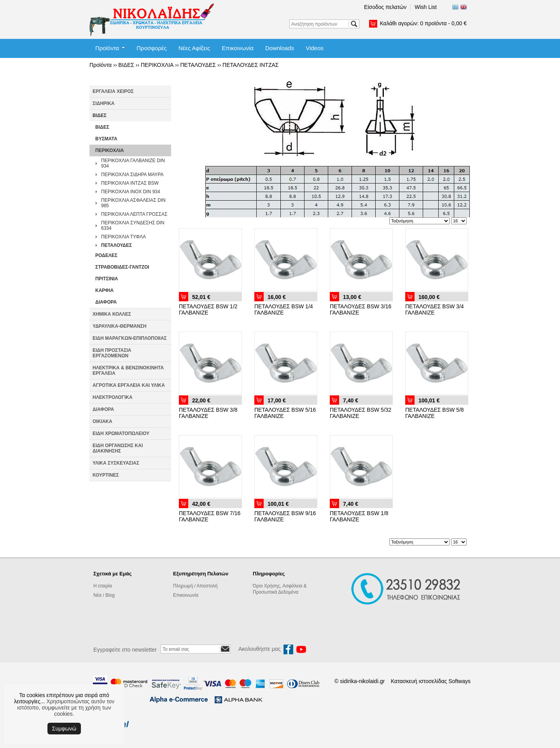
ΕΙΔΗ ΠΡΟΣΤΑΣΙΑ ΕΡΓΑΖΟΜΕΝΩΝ (112, 353)
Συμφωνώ (64, 729)
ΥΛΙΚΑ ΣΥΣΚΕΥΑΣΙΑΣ (116, 463)
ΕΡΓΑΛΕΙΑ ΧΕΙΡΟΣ (113, 91)
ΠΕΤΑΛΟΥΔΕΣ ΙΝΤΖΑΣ (250, 65)
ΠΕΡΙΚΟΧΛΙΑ (157, 65)
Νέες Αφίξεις (194, 48)
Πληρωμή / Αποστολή (195, 586)
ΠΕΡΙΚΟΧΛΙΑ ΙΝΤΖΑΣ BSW (130, 183)
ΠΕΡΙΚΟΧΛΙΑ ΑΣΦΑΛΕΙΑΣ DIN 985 (133, 203)
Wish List (426, 7)
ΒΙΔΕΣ (126, 65)
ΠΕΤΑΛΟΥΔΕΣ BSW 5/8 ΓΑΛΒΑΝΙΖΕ (435, 413)
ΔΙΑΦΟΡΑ (106, 302)
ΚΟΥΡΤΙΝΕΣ (106, 475)
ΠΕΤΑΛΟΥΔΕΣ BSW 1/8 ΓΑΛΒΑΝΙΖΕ (359, 516)
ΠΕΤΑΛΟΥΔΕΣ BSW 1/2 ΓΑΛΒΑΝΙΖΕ (208, 309)
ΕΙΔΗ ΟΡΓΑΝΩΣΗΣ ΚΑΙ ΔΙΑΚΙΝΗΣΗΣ (118, 448)
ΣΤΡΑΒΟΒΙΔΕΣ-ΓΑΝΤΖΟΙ (122, 267)
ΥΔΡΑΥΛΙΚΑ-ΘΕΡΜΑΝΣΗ (119, 326)
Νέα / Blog (104, 595)
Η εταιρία (103, 586)
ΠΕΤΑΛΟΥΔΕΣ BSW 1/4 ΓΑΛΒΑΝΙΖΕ (284, 309)
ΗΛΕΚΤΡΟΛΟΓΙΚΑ (113, 397)
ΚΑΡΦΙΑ (104, 290)
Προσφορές (151, 48)
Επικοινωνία (238, 48)
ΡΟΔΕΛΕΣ (106, 255)
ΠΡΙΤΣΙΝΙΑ (107, 279)
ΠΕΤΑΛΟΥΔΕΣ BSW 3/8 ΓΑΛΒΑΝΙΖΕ (208, 413)
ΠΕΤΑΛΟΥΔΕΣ (198, 65)
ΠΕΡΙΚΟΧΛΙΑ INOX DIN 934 (131, 192)
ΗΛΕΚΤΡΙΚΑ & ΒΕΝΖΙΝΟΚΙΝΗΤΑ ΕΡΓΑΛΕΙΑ (128, 371)
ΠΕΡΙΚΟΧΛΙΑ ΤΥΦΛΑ (123, 237)
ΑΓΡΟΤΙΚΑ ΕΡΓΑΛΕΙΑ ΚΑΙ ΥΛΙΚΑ (129, 385)
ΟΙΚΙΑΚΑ (102, 421)
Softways (459, 681)
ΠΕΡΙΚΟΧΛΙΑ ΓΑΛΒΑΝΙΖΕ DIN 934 (133, 163)
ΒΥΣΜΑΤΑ (106, 139)
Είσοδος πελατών (385, 7)
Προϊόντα (107, 48)
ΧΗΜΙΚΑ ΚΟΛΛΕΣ (112, 314)
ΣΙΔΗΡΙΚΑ (104, 103)
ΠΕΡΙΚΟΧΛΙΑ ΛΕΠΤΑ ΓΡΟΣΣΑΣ (134, 214)
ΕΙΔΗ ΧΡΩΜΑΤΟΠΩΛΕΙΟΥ (121, 433)
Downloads (280, 48)
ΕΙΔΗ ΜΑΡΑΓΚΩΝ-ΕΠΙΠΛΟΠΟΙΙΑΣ (130, 338)
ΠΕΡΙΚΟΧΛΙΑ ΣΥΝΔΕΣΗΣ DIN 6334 (133, 225)
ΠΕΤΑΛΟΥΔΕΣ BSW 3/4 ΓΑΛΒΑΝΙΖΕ (435, 309)
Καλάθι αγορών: (423, 23)
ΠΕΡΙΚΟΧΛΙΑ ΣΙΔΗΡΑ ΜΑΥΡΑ (132, 175)
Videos (315, 48)
